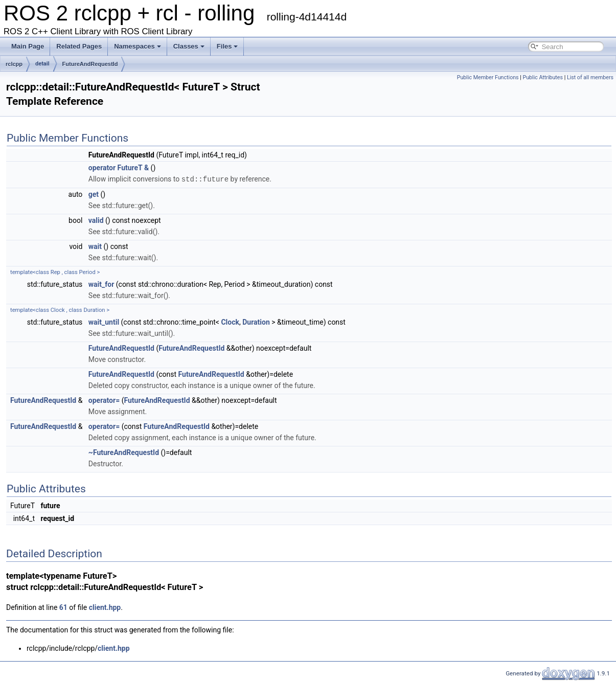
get (94, 194)
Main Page (28, 46)
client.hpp (105, 607)
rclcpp (14, 64)
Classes (189, 46)
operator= (104, 400)
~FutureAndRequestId (124, 452)
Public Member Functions (488, 77)
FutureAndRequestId (90, 64)
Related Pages (79, 46)
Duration (256, 322)
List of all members (590, 77)
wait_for (101, 284)
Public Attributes (543, 77)
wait (95, 246)
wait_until (104, 322)
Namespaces (138, 46)
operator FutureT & (119, 168)
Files (227, 46)
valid (96, 220)
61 (63, 607)
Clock (230, 322)
